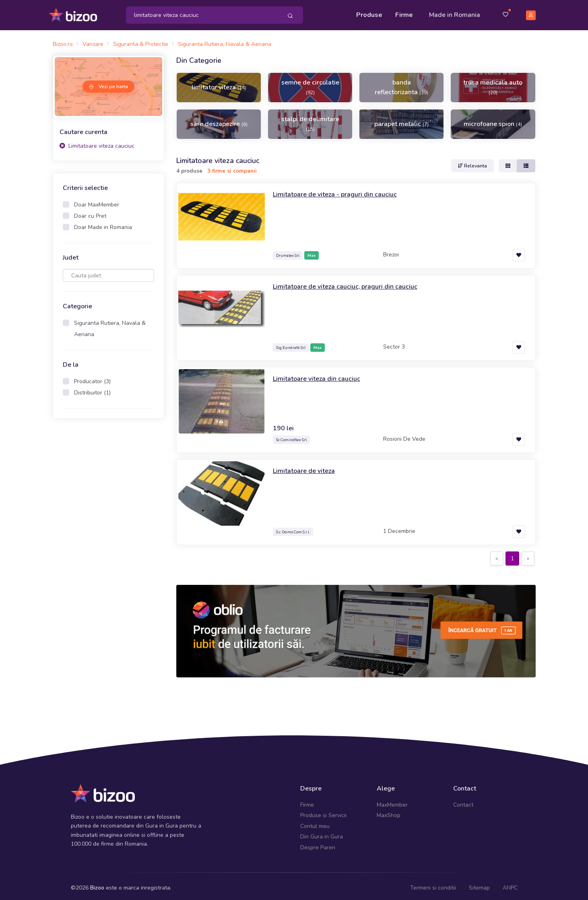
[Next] (528, 555)
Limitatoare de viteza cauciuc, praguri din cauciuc (352, 282)
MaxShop (389, 812)
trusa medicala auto (493, 83)
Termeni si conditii (433, 884)
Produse (369, 13)
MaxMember (392, 801)
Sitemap (479, 884)
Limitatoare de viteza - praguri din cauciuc (340, 190)
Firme (404, 13)
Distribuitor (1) (92, 389)
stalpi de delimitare (310, 120)
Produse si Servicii (323, 812)
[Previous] (497, 555)
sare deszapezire (219, 120)
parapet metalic (401, 120)
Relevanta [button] (472, 162)
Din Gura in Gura (322, 833)
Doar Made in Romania (103, 224)
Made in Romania (455, 13)
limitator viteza (219, 84)
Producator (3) (92, 378)
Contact (463, 801)
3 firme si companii (232, 167)
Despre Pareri (318, 843)
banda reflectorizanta (401, 84)
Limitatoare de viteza (307, 467)
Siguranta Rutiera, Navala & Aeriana (110, 325)
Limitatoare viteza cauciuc (97, 142)
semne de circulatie (310, 83)
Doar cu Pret (90, 212)
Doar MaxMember (97, 201)
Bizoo (97, 884)
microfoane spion (493, 120)
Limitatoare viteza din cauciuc (320, 374)
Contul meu (315, 823)
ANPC (510, 884)
